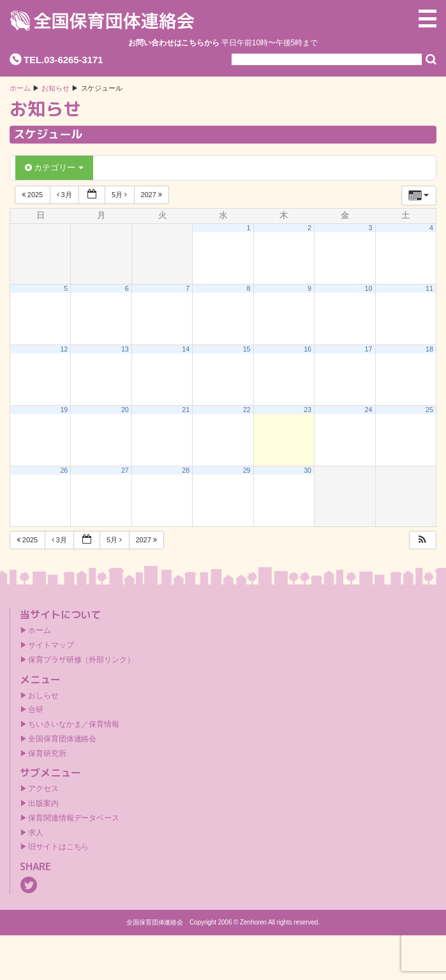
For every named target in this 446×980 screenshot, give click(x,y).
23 (308, 410)
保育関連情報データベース (74, 818)
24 (369, 410)
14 (186, 349)
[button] (422, 540)
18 (429, 349)
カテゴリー (54, 167)
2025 (33, 195)
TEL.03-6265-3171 (63, 60)
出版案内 (43, 803)
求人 (36, 833)
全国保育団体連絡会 (62, 739)
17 (369, 349)
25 (429, 410)
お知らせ (56, 88)
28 (186, 470)
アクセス (43, 789)
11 (429, 288)
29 (247, 470)
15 (247, 349)
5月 (120, 195)
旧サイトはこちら (58, 847)
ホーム (20, 88)
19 (64, 410)
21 (186, 410)
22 (247, 410)
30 (308, 470)
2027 (152, 195)
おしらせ (43, 695)
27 (125, 470)
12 (64, 349)
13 (125, 349)
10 (369, 288)
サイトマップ (51, 645)
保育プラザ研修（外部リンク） (81, 660)
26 (64, 470)
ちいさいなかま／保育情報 (74, 724)
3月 (65, 195)
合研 (36, 709)
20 (125, 410)
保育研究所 (47, 754)
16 (308, 349)
